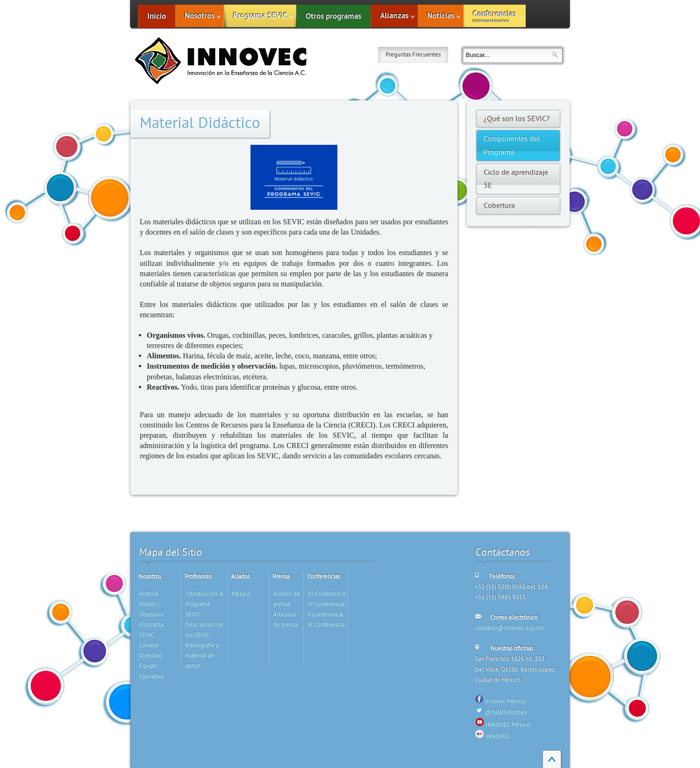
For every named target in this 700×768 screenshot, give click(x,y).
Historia (148, 594)
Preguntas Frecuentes (413, 55)
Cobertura (499, 206)
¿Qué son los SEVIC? (517, 119)
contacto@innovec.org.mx (509, 628)
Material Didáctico (200, 123)
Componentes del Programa (512, 145)
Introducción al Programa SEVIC (204, 604)
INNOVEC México (508, 725)
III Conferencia (326, 594)
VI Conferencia (326, 625)
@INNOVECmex (506, 712)
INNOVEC (497, 736)
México (241, 594)
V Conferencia (325, 614)
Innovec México (505, 701)
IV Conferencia (326, 604)
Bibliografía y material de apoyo (202, 655)
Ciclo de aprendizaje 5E (516, 179)
